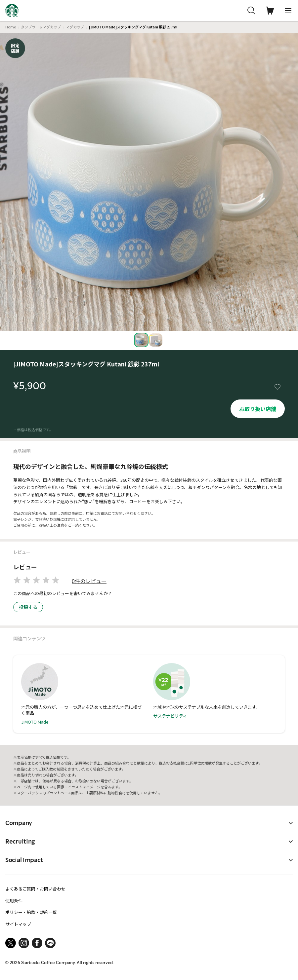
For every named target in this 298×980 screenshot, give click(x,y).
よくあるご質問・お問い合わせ (35, 889)
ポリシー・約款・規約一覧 (31, 912)
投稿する (28, 607)
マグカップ (75, 27)
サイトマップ (18, 924)
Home (11, 27)
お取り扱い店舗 (258, 409)
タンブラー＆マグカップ (41, 27)
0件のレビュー (89, 581)
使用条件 (14, 901)
